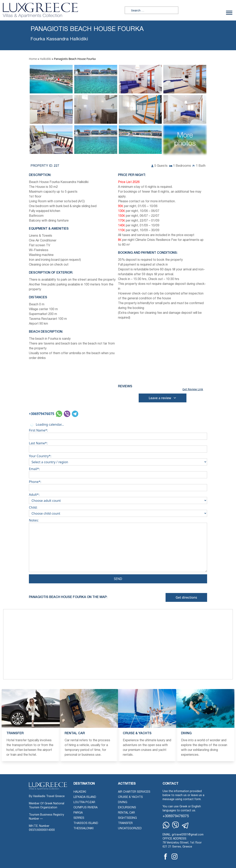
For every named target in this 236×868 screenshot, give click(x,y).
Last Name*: (118, 446)
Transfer (125, 823)
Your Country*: (118, 459)
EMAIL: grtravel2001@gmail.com (183, 835)
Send (118, 579)
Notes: (118, 546)
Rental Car (126, 813)
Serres (79, 818)
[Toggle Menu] (229, 13)
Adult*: (118, 498)
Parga (78, 813)
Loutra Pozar (84, 802)
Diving (123, 802)
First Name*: (118, 433)
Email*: (118, 472)
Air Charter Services (134, 792)
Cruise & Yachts (130, 797)
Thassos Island (86, 823)
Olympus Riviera (85, 808)
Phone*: (118, 485)
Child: (118, 510)
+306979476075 (42, 414)
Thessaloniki (83, 829)
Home (33, 59)
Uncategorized (130, 829)
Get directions (186, 597)
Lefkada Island (85, 797)
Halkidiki (45, 59)
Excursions (127, 808)
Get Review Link (193, 389)
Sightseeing (127, 818)
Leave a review (163, 398)
